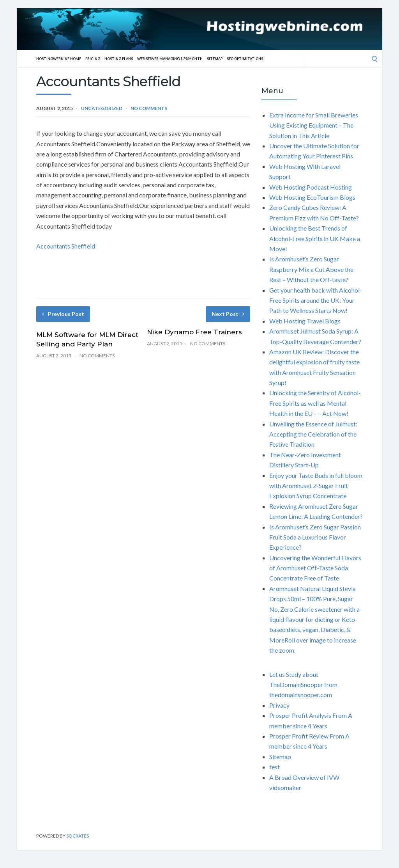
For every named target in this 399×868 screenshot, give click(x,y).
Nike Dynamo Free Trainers (194, 332)
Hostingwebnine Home (62, 59)
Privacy (279, 705)
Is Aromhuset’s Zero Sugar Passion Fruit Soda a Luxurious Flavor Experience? (315, 537)
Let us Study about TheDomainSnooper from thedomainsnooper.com (303, 685)
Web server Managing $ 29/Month (189, 59)
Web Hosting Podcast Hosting (311, 187)
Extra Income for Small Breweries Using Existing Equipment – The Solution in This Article (314, 125)
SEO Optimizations (275, 59)
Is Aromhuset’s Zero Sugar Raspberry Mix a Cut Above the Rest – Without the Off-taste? (311, 269)
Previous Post (63, 314)
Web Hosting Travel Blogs (305, 321)
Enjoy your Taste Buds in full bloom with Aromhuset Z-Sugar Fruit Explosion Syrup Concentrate (316, 486)
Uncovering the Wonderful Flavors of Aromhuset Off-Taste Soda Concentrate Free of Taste (315, 568)
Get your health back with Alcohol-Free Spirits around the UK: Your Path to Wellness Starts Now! (316, 300)
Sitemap (240, 59)
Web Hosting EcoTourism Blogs (312, 197)
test (275, 767)
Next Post (228, 314)
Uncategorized (102, 108)
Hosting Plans (130, 59)
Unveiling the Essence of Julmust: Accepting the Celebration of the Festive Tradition (313, 434)
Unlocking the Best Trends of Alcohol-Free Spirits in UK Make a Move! (315, 238)
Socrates (78, 836)
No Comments (149, 108)
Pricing (101, 59)
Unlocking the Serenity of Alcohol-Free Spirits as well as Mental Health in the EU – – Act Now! (315, 403)
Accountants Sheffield (66, 246)
